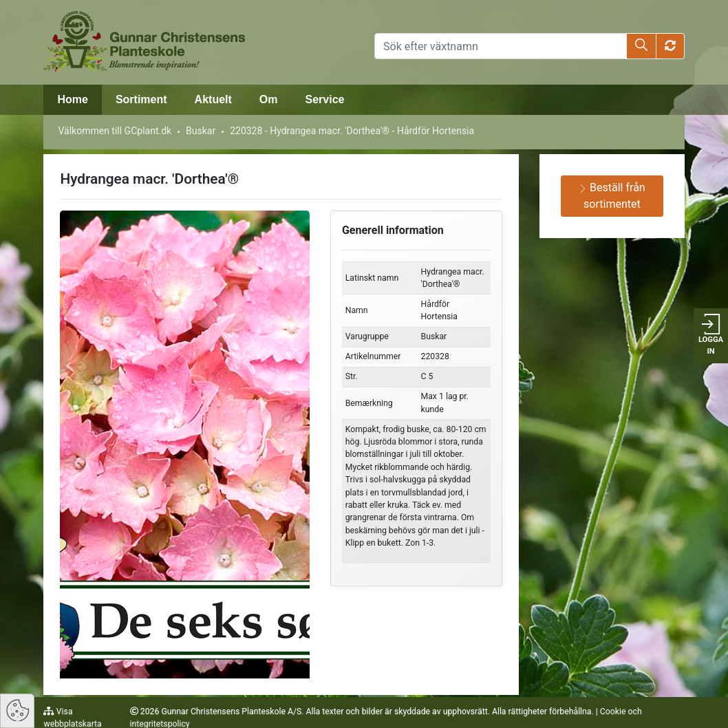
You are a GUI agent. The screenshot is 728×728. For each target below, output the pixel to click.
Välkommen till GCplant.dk (115, 131)
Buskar (201, 131)
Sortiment (141, 99)
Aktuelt (213, 99)
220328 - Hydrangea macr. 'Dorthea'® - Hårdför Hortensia (352, 131)
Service (325, 99)
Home (72, 99)
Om (269, 99)
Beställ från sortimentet (612, 196)
